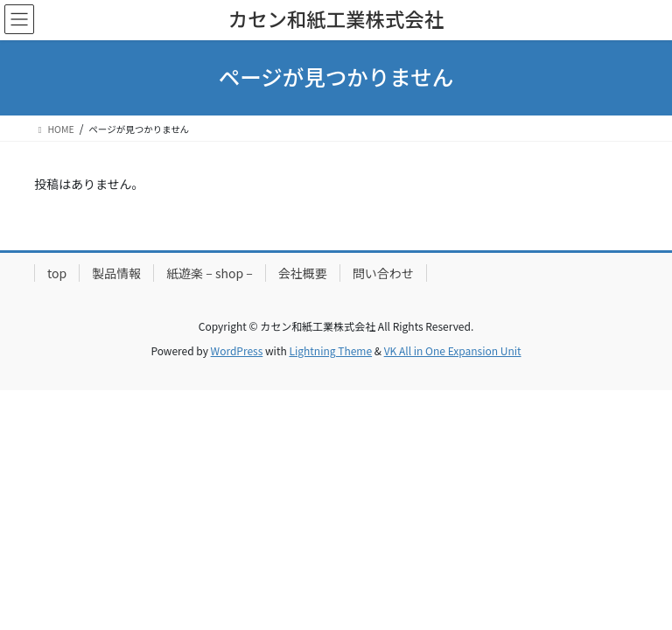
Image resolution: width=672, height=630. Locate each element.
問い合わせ (383, 273)
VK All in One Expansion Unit (453, 350)
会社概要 (303, 273)
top (57, 273)
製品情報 (116, 273)
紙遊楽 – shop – (210, 273)
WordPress (237, 350)
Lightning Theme (330, 350)
